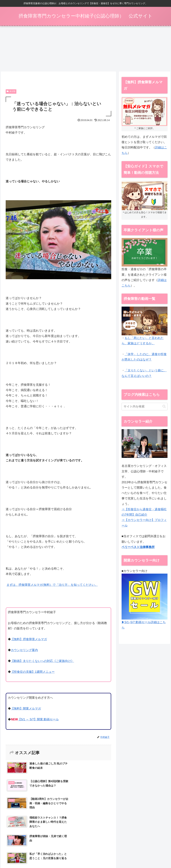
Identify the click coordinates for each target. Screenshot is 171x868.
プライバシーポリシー (77, 854)
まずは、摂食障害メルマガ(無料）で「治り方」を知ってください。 (52, 586)
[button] (164, 407)
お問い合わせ (99, 854)
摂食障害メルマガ (55, 850)
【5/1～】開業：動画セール (28, 850)
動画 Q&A (113, 850)
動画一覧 (100, 850)
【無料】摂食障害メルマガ (29, 640)
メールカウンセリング (80, 850)
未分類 (11, 92)
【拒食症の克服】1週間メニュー (33, 673)
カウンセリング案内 (24, 651)
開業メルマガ (129, 850)
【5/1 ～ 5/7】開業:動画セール (38, 720)
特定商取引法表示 (148, 850)
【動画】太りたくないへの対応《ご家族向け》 (42, 662)
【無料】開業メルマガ (26, 709)
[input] (144, 407)
